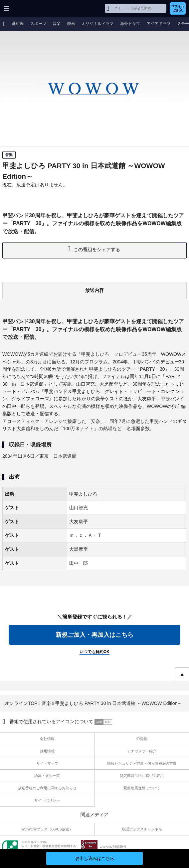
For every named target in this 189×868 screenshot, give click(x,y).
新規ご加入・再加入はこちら (94, 635)
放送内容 (94, 290)
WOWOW (30, 8)
